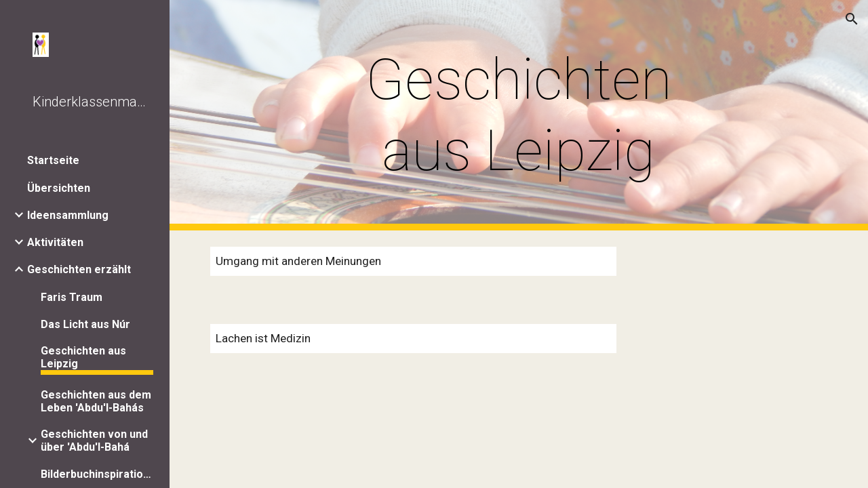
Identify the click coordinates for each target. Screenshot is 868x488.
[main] (518, 115)
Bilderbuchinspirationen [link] (97, 474)
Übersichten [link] (59, 188)
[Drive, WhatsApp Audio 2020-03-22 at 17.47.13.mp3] (730, 348)
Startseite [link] (53, 160)
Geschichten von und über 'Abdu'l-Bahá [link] (94, 441)
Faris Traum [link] (72, 297)
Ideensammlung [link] (68, 215)
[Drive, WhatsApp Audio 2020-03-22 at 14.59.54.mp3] (730, 269)
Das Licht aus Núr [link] (85, 324)
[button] (852, 19)
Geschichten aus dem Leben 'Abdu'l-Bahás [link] (96, 401)
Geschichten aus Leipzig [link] (83, 357)
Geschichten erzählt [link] (79, 269)
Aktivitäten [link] (55, 242)
